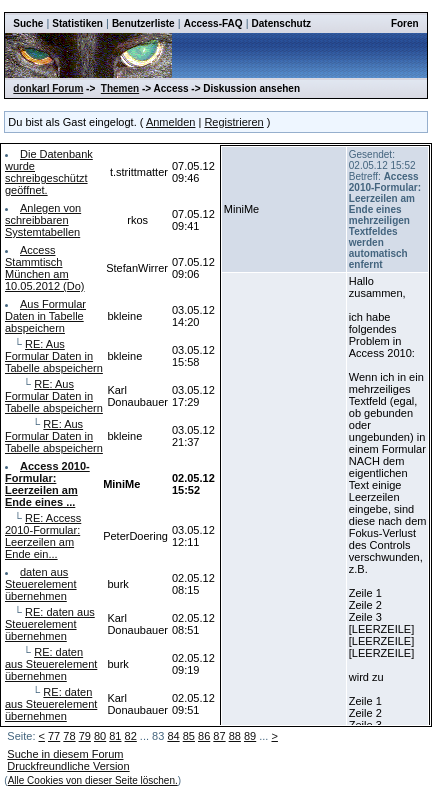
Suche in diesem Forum (65, 754)
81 (115, 736)
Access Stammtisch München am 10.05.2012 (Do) (45, 268)
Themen (120, 88)
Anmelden (171, 122)
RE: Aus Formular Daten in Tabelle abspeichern (54, 356)
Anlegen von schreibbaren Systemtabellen (43, 220)
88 (235, 736)
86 (204, 736)
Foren (405, 23)
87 (219, 736)
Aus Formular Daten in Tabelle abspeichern (45, 316)
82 (131, 736)
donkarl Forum (48, 88)
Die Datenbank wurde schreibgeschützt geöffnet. (49, 172)
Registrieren (233, 122)
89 (250, 736)
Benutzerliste (143, 23)
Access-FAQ (213, 23)
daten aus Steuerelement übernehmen (41, 584)
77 (54, 736)
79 (85, 736)
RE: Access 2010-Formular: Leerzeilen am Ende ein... (43, 536)
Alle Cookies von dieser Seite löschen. (93, 780)
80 (100, 736)
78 (69, 736)
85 (189, 736)
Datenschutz (281, 23)
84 (173, 736)
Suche (28, 23)
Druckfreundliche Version (68, 766)
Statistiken (77, 23)
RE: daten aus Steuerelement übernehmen (50, 624)
